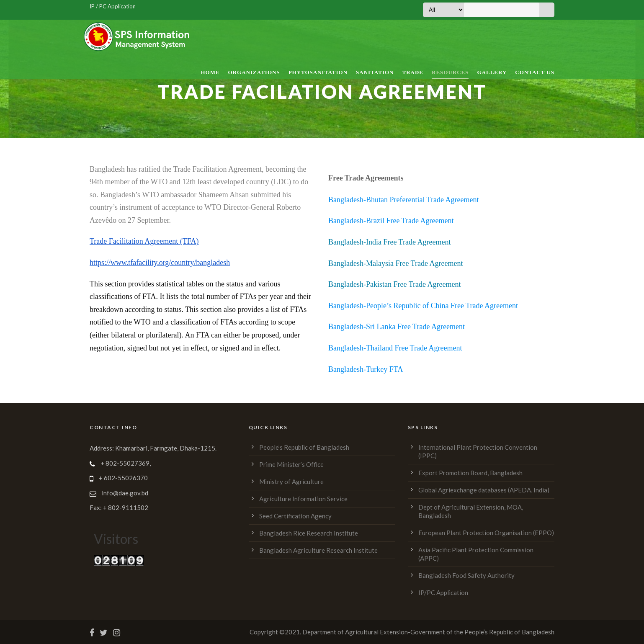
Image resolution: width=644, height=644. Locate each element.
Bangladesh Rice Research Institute (309, 533)
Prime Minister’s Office (291, 464)
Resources (450, 72)
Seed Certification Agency (295, 516)
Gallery (492, 72)
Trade (413, 72)
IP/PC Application (443, 592)
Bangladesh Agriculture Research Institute (318, 550)
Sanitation (375, 72)
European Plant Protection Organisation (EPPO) (486, 533)
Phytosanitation (318, 72)
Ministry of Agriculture (291, 482)
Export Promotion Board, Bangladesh (470, 473)
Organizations (254, 72)
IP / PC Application (113, 6)
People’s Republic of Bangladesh (304, 447)
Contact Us (535, 72)
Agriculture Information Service (303, 499)
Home (210, 72)
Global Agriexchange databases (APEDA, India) (484, 490)
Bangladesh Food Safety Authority (466, 575)
